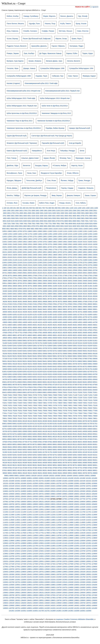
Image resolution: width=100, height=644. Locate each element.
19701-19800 (73, 255)
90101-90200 (83, 447)
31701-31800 (37, 289)
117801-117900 (56, 533)
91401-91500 (22, 452)
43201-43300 (47, 320)
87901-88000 (52, 442)
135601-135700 (80, 590)
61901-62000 (17, 372)
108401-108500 (80, 502)
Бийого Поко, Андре (47, 203)
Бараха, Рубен (72, 53)
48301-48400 (83, 333)
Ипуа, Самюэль (12, 31)
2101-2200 (64, 211)
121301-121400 (91, 543)
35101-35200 (93, 296)
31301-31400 (93, 286)
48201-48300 (73, 333)
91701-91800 (52, 452)
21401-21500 (52, 260)
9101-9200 (72, 226)
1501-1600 (15, 211)
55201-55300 (12, 354)
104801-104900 (32, 491)
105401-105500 (9, 494)
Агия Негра (51, 151)
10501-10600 (7, 231)
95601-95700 (63, 463)
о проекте (95, 7)
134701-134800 (68, 587)
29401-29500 (93, 281)
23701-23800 (93, 265)
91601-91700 (43, 452)
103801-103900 (9, 489)
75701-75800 (67, 408)
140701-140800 (20, 608)
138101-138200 (91, 598)
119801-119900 (9, 541)
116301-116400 (68, 528)
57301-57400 (32, 359)
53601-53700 (43, 348)
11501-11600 (12, 234)
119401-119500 (56, 538)
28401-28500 (87, 278)
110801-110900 (80, 509)
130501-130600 (44, 574)
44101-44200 (43, 322)
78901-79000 (7, 418)
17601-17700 (52, 250)
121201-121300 (80, 543)
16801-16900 (67, 247)
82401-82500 (73, 426)
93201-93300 (12, 457)
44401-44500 (73, 322)
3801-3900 (15, 216)
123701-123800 (91, 551)
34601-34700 (43, 296)
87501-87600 (12, 442)
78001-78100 (12, 416)
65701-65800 (17, 382)
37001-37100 (93, 302)
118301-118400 (20, 535)
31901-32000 (57, 289)
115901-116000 (20, 528)
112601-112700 (9, 517)
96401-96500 (47, 465)
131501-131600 (68, 577)
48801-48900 (37, 335)
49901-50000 (52, 338)
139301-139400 (44, 603)
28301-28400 (77, 278)
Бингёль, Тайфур (13, 195)
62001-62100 (27, 372)
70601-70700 (32, 395)
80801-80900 (7, 424)
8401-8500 (15, 226)
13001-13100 (67, 237)
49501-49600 (12, 338)
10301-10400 (83, 229)
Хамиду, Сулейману (31, 16)
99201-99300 (43, 473)
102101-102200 (91, 481)
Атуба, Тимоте (65, 24)
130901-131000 (91, 574)
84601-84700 (7, 434)
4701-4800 (89, 216)
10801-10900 (37, 231)
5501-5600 (60, 218)
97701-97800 (83, 468)
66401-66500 (87, 382)
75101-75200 (7, 408)
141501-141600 (26, 611)
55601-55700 (52, 354)
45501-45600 (87, 325)
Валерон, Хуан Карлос (15, 61)
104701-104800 (20, 491)
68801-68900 (43, 390)
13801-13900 (52, 239)
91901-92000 (73, 452)
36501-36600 (43, 302)
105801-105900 (56, 494)
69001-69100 (63, 390)
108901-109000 (44, 504)
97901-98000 (7, 470)
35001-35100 (83, 296)
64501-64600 (87, 377)
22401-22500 (57, 263)
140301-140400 (68, 605)
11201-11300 (77, 231)
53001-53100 (77, 346)
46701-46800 (17, 330)
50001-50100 (63, 338)
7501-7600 (36, 224)
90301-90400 (7, 450)
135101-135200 (20, 590)
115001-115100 (9, 525)
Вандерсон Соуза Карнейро (51, 173)
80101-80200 (32, 421)
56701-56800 (67, 356)
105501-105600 (20, 494)
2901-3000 (36, 213)
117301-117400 (91, 530)
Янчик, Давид (12, 188)
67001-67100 (52, 385)
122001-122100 (80, 546)
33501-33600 (27, 294)
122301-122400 (20, 548)
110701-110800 (68, 509)
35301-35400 (17, 299)
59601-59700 (73, 364)
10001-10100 (53, 229)
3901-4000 (23, 216)
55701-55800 (63, 354)
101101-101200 (68, 478)
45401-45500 (77, 325)
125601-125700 (32, 559)
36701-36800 (63, 302)
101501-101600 (20, 481)
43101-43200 (37, 320)
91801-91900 (63, 452)
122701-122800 (68, 548)
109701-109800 (44, 507)
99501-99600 (73, 473)
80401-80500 (63, 421)
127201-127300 (32, 564)
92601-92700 (47, 455)
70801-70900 (52, 395)
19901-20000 (93, 255)
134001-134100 (80, 585)
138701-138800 (68, 600)
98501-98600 (67, 470)
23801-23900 (7, 268)
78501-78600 (63, 416)
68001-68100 (57, 387)
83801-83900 (22, 431)
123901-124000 (20, 554)
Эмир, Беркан (57, 195)
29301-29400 (83, 281)
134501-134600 (44, 587)
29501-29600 (7, 283)
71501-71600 (27, 398)
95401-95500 (43, 463)
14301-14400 (7, 242)
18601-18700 (57, 252)
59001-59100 (12, 364)
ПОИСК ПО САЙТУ (82, 7)
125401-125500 (9, 559)
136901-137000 (44, 595)
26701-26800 (12, 276)
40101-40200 (22, 312)
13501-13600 (22, 239)
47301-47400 (77, 330)
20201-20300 (27, 257)
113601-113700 (32, 520)
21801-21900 (93, 260)
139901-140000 (20, 605)
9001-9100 (64, 226)
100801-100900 (32, 478)
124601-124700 (9, 556)
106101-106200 (91, 494)
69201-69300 (83, 390)
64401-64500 (77, 377)
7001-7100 (89, 221)
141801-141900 (62, 611)
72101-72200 (87, 398)
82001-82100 (32, 426)
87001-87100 (57, 439)
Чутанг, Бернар (12, 39)
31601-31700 (27, 289)
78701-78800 (83, 416)
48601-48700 (17, 335)
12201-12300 (83, 234)
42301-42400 (52, 317)
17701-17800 (63, 250)
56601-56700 (57, 356)
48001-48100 (52, 333)
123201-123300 (32, 551)
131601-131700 (80, 577)
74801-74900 (73, 405)
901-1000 (62, 208)
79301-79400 (47, 418)
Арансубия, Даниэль (39, 46)
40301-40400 (43, 312)
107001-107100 (9, 499)
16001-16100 (83, 244)
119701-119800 (91, 538)
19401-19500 (43, 255)
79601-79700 (77, 418)
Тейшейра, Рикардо (68, 151)
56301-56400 (27, 356)
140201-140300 (56, 605)
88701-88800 (37, 444)
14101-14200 (83, 239)
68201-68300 (77, 387)
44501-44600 (83, 322)
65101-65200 (52, 379)
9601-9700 (18, 229)
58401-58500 (47, 361)
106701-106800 (68, 496)
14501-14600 (27, 242)
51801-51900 (52, 343)
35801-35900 (67, 299)
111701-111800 (91, 512)
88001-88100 (63, 442)
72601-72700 (43, 400)
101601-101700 (32, 481)
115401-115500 (56, 525)
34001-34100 (77, 294)
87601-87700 (22, 442)
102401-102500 (32, 483)
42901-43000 (17, 320)
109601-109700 (32, 507)
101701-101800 (44, 481)
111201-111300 (32, 512)
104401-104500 (80, 489)
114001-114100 (80, 520)
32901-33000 (63, 291)
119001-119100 (9, 538)
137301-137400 (91, 595)
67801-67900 (37, 387)
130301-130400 (20, 574)
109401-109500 (9, 507)
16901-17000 (77, 247)
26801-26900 (22, 276)
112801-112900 (32, 517)
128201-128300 (56, 567)
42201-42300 (43, 317)
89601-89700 (32, 447)
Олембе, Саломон (30, 31)
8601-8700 (31, 226)
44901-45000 (27, 325)
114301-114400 (20, 522)
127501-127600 (68, 564)
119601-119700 (80, 538)
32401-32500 (12, 291)
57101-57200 (12, 359)
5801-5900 (85, 218)
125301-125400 (91, 556)
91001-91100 (77, 450)
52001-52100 (73, 343)
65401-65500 (83, 379)
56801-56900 (77, 356)
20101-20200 (17, 257)
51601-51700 (32, 343)
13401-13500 (12, 239)
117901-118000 (68, 533)
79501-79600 (67, 418)
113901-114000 (68, 520)
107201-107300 (32, 499)
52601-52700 (37, 346)
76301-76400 (32, 411)
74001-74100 (87, 403)
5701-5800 (77, 218)
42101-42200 (32, 317)
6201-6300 (23, 221)
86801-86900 (37, 439)
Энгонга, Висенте (74, 61)
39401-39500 (47, 309)
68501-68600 (12, 390)
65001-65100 (43, 379)
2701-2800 (19, 213)
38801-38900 (83, 307)
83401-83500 (77, 429)
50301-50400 (93, 338)
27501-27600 (93, 276)
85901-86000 (43, 437)
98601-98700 (77, 470)
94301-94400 (27, 460)
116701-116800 (20, 530)
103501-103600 (68, 486)
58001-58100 (7, 361)
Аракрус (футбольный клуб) (80, 128)
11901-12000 (52, 234)
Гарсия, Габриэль (58, 46)
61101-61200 (32, 369)
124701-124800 (20, 556)
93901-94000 (83, 457)
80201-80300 (43, 421)
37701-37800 (67, 304)
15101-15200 (87, 242)
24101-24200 (37, 268)
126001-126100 (80, 559)
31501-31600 (17, 289)
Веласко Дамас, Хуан (54, 61)
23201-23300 (43, 265)
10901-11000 (47, 231)
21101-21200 (22, 260)
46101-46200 (52, 328)
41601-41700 (77, 315)
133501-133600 (20, 585)
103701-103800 (91, 486)
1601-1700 (23, 211)
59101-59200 (22, 364)
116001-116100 (32, 528)
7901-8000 (69, 224)
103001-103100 (9, 486)
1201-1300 (86, 208)
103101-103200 (20, 486)
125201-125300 (80, 556)
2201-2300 (72, 211)
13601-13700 (32, 239)
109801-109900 (56, 507)
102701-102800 (68, 483)
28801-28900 (32, 281)
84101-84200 (52, 431)
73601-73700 (47, 403)
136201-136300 (56, 593)
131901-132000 (20, 580)
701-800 (48, 208)
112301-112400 (68, 515)
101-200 (10, 208)
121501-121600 (20, 546)
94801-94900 (77, 460)
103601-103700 (80, 486)
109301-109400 (91, 504)
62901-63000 (22, 374)
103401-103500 (56, 486)
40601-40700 (73, 312)
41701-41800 (87, 315)
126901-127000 (91, 561)
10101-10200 (63, 229)
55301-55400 (22, 354)
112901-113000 (44, 517)
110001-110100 (80, 507)
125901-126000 (68, 559)
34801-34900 (63, 296)
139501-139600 (68, 603)
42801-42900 (7, 320)
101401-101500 (9, 481)
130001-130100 (80, 572)
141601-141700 (38, 611)
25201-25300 (52, 270)
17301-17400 (22, 250)
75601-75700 (57, 408)
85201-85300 (67, 434)
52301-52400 (7, 346)
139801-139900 (9, 605)
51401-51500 (12, 343)
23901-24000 (17, 268)
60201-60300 (37, 367)
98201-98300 (37, 470)
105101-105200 (68, 491)
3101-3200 (52, 213)
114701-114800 (68, 522)
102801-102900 (80, 483)
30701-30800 (32, 286)
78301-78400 (43, 416)
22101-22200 (27, 263)
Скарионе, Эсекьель (86, 188)
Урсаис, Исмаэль (35, 61)
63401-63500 (73, 374)
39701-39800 (77, 309)
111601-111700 (80, 512)
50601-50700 (27, 341)
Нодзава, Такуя (41, 76)
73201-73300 (7, 403)
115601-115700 (80, 525)
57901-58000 (93, 359)
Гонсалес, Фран (13, 68)
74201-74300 (12, 405)
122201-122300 (9, 548)
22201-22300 (37, 263)
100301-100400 (66, 476)
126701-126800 (68, 561)
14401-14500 (17, 242)
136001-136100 (32, 593)
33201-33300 (93, 291)
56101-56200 (7, 356)
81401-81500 (67, 424)
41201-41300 (37, 315)
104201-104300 (56, 489)
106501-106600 (44, 496)
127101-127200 (20, 564)
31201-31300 (83, 286)
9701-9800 (27, 229)
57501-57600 (52, 359)
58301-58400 (37, 361)
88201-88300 (83, 442)
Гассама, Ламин (28, 203)
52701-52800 (47, 346)
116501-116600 (91, 528)
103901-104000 (20, 489)
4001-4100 (31, 216)
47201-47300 (67, 330)
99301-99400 (52, 473)
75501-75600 (47, 408)
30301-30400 (87, 283)
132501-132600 (91, 580)
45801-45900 (22, 328)
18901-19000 (87, 252)
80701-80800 (93, 421)
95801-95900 (83, 463)
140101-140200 (44, 605)
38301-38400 (32, 307)
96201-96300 (27, 465)
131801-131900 (9, 580)
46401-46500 (83, 328)
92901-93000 (77, 455)
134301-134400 (20, 587)
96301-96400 (37, 465)
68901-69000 (52, 390)
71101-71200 (83, 395)
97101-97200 (22, 468)
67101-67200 (63, 385)
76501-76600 (52, 411)
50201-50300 (83, 338)
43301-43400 (57, 320)
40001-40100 (12, 312)
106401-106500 (32, 496)
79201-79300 (37, 418)
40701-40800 (83, 312)
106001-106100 (80, 494)
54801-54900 (67, 351)
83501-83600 (87, 429)
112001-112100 (32, 515)
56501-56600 (47, 356)
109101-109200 (68, 504)
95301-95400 (32, 463)
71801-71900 (57, 398)
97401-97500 (52, 468)
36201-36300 (12, 302)
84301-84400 (73, 431)
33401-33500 (17, 294)
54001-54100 (83, 348)
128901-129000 (44, 569)
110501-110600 (44, 509)
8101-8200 (85, 224)
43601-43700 (87, 320)
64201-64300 (57, 377)
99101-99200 (32, 473)
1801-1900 (40, 211)
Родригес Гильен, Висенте (17, 46)
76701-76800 (73, 411)
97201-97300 (32, 468)
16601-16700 (47, 247)
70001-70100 (67, 392)
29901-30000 (47, 283)
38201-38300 (22, 307)
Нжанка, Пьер (50, 24)
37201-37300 (17, 304)
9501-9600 (10, 229)
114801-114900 (80, 522)
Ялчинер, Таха (65, 158)
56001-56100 (93, 354)
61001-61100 (22, 369)
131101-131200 (20, 577)
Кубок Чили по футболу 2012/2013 (55, 106)
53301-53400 (12, 348)
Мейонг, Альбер (13, 16)
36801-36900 (73, 302)
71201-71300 (93, 395)
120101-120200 (44, 541)
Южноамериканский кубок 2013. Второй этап (23, 91)
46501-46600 (93, 328)
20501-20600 (57, 257)
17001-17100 (87, 247)
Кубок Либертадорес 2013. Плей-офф (21, 98)
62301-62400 (57, 372)
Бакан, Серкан (90, 195)
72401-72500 (22, 400)
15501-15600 (32, 244)
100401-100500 (78, 476)
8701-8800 (40, 226)
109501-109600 (20, 507)
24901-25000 (22, 270)
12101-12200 (73, 234)
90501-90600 (27, 450)
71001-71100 (73, 395)
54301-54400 (17, 351)
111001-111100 (9, 512)
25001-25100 (32, 270)
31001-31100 (63, 286)
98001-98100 (17, 470)
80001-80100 (22, 421)
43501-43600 (77, 320)
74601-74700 (52, 405)
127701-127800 (91, 564)
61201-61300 (43, 369)
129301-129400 (91, 569)
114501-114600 (44, 522)
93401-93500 (32, 457)
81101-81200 (37, 424)
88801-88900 (47, 444)
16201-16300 (7, 247)
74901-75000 (83, 405)
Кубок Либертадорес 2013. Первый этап (22, 106)
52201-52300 (93, 343)
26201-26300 (57, 273)
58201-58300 (27, 361)
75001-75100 (93, 405)
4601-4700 (81, 216)
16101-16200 (93, 244)
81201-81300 (47, 424)
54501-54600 (37, 351)
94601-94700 (57, 460)
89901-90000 (63, 447)
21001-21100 (12, 260)
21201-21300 (32, 260)
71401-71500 (17, 398)
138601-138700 (56, 600)
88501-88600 (17, 444)
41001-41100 (17, 315)
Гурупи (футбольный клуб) (17, 136)
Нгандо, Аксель (65, 203)
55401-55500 (32, 354)
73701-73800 (57, 403)
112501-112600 (91, 515)
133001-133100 (56, 582)
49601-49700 (22, 338)
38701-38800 (73, 307)
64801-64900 (22, 379)
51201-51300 (87, 341)
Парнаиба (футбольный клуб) (53, 143)
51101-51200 (77, 341)
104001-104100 (32, 489)
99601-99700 (83, 473)
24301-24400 (57, 268)
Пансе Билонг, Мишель (15, 24)
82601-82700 (93, 426)
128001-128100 (32, 567)
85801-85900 (32, 437)
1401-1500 (7, 211)
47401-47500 (87, 330)
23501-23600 (73, 265)
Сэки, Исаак (51, 180)
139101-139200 (20, 603)
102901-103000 (91, 483)
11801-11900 (43, 234)
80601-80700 (83, 421)
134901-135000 (91, 587)
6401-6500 (40, 221)
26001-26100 (37, 273)
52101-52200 (83, 343)
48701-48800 (27, 335)
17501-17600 (43, 250)
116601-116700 (9, 530)
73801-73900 (67, 403)
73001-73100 (83, 400)
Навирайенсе (37, 151)
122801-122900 (80, 548)
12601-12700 (27, 237)
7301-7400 (19, 224)
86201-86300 (73, 437)
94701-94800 (67, 460)
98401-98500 (57, 470)
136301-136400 (68, 593)
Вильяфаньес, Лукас (14, 173)
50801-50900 (47, 341)
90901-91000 (67, 450)
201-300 (16, 208)
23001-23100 (22, 265)
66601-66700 (12, 385)
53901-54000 (73, 348)
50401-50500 (7, 341)
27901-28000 (37, 278)
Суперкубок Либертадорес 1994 (81, 68)
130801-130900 (80, 574)
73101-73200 (93, 400)
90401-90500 (17, 450)
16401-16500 (27, 247)
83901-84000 (32, 431)
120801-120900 (32, 543)
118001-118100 (80, 533)
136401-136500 (80, 593)
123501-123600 (68, 551)
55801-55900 (73, 354)
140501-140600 (91, 605)
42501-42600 (73, 317)
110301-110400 (20, 509)
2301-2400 (81, 211)
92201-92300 (7, 455)
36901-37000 (83, 302)
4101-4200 (40, 216)
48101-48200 (63, 333)
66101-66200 (57, 382)
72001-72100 (77, 398)
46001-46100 (43, 328)
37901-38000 (87, 304)
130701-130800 (68, 574)
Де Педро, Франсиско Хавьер (50, 53)
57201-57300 (22, 359)
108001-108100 (32, 502)
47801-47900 (32, 333)
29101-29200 (63, 281)
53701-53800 (52, 348)
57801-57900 (83, 359)
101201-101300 (80, 478)
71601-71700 (37, 398)
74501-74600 (43, 405)
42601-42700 (83, 317)
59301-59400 (43, 364)
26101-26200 (47, 273)
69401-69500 (7, 392)
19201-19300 (22, 255)
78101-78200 (22, 416)
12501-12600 (17, 237)
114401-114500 (32, 522)
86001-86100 (52, 437)
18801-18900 (77, 252)
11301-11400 (87, 231)
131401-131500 (56, 577)
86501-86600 (7, 439)
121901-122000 (68, 546)
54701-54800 (57, 351)
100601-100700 (9, 478)
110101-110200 (91, 507)
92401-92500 (27, 455)
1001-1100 (69, 208)
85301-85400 (77, 434)
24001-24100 (27, 268)
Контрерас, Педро (76, 46)
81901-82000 (22, 426)
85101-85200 (57, 434)
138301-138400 (20, 600)
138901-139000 (91, 600)
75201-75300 (17, 408)
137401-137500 (9, 598)
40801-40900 (93, 312)
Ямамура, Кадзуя (89, 76)
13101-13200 (77, 237)
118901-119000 (91, 535)
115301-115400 (44, 525)
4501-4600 (72, 216)
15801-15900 (63, 244)
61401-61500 (63, 369)
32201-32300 (87, 289)
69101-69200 (73, 390)
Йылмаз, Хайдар (67, 180)
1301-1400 (94, 208)
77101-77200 (17, 413)
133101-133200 (68, 582)
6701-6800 (64, 221)
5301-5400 (44, 218)
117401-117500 (9, 533)
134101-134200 (91, 585)
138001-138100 (80, 598)
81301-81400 (57, 424)
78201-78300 (32, 416)
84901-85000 (37, 434)
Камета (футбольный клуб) (17, 151)
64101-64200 (47, 377)
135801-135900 (9, 593)
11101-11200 (67, 231)
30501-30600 (12, 286)
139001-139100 (9, 603)
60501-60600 (67, 367)
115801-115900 (9, 528)
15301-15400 (12, 244)
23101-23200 (32, 265)
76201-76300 (22, 411)
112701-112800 (20, 517)
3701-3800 (7, 216)
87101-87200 (67, 439)
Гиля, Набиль (81, 203)
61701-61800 (93, 369)
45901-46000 (32, 328)
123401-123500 (56, 551)
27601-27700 (7, 278)
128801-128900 (32, 569)
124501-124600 (91, 554)
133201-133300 (80, 582)
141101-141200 (68, 608)
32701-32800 (43, 291)
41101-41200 (27, 315)
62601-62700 (87, 372)
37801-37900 (77, 304)
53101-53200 (87, 346)
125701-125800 (44, 559)
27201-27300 (63, 276)
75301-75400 (27, 408)
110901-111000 (91, 509)
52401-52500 (17, 346)
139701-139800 (91, 603)
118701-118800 (68, 535)
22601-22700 (77, 263)
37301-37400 (27, 304)
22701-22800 (87, 263)
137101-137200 (68, 595)
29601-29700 (17, 283)
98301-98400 (47, 470)
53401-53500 (22, 348)
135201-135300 (32, 590)
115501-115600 (68, 525)
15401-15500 (22, 244)
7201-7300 (11, 224)
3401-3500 (77, 213)
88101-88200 (73, 442)
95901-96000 (93, 463)
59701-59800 (83, 364)
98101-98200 (27, 470)
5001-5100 (19, 218)
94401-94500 (37, 460)
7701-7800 (52, 224)
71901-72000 (67, 398)
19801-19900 (83, 255)
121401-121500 (9, 546)
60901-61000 (12, 369)
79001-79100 (17, 418)
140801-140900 (32, 608)
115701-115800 (91, 525)
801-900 (55, 208)
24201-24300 (47, 268)
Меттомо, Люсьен (66, 31)
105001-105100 (56, 491)
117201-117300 (80, 530)
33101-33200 (83, 291)
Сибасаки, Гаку (58, 76)
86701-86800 (27, 439)
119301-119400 (44, 538)
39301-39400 (37, 309)
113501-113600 (20, 520)
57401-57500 (43, 359)
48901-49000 (47, 335)
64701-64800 (12, 379)
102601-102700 (56, 483)
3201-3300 (60, 213)
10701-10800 (27, 231)
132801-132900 (32, 582)
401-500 (29, 208)
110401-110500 (32, 509)
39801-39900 (87, 309)
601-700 (42, 208)
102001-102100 (80, 481)
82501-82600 (83, 426)
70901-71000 (63, 395)
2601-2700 (11, 213)
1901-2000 (48, 211)
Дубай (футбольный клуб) (31, 188)
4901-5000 (11, 218)
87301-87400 (87, 439)
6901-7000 (81, 221)
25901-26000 (27, 273)
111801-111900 (9, 515)
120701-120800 (20, 543)
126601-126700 (56, 561)
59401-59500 (52, 364)
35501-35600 (37, 299)
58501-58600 (57, 361)
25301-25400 (63, 270)
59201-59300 (32, 364)
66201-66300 (67, 382)
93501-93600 (43, 457)
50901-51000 (57, 341)
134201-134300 (9, 587)
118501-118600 (44, 535)
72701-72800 (52, 400)
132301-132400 (68, 580)
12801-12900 (47, 237)
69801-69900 (47, 392)
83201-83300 (57, 429)
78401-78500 (52, 416)
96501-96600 (57, 465)
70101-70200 (77, 392)
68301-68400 (87, 387)
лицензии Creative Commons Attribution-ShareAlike (75, 619)
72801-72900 (63, 400)
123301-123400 (44, 551)
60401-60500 (57, 367)
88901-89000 (57, 444)
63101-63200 (43, 374)
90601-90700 (37, 450)
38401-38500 (43, 307)
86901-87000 (47, 439)
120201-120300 (56, 541)
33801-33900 (57, 294)
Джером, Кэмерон (73, 195)
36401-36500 (32, 302)
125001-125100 (56, 556)
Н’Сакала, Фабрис (60, 165)
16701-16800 (57, 247)
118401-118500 (32, 535)
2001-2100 (56, 211)
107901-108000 (20, 502)
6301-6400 (31, 221)
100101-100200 (43, 476)
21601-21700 (73, 260)
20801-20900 (87, 257)
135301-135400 (44, 590)
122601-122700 (56, 548)
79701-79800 (87, 418)
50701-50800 (37, 341)
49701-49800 (32, 338)
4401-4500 (64, 216)
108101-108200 (44, 502)
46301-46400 (73, 328)
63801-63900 (17, 377)
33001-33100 (73, 291)
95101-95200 (12, 463)
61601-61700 (83, 369)
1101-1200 (78, 208)
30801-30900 (43, 286)
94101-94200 (7, 460)
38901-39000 (93, 307)
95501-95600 (52, 463)
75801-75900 (77, 408)
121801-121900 (56, 546)
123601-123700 (80, 551)
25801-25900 (17, 273)
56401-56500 (37, 356)
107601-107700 (80, 499)
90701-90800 (47, 450)
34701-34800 (52, 296)
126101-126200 (91, 559)
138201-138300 (9, 600)
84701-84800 (17, 434)
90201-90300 (93, 447)
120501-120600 (91, 541)
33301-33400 (7, 294)
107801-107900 (9, 502)
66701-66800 (22, 385)
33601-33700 (37, 294)
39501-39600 (57, 309)
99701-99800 (93, 473)
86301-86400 (83, 437)
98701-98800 (87, 470)
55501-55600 (43, 354)
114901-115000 (91, 522)
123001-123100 (9, 551)
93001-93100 (87, 455)
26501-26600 (87, 273)
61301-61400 (52, 369)
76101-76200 (12, 411)
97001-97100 (12, 468)
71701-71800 (47, 398)
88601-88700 (27, 444)
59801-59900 (93, 364)
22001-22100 (17, 263)
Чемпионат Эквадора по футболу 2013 (56, 113)
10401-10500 (93, 229)
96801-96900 (87, 465)
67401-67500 (93, 385)
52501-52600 (27, 346)
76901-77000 (93, 411)
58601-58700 (67, 361)
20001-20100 (7, 257)
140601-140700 (9, 608)
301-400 (23, 208)
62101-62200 (37, 372)
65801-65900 (27, 382)
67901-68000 (47, 387)
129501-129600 (20, 572)
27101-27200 (52, 276)
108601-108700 (9, 504)
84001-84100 (43, 431)
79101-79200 (27, 418)
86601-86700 (17, 439)
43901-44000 (22, 322)
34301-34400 (12, 296)
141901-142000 (74, 611)
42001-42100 (22, 317)
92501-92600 (37, 455)
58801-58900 (87, 361)
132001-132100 (32, 580)
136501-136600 (91, 593)
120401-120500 (80, 541)
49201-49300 (77, 335)
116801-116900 (32, 530)
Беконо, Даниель (67, 16)
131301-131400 (44, 577)
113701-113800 (44, 520)
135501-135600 (68, 590)
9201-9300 (81, 226)
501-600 (35, 208)
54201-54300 (7, 351)
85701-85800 (22, 437)
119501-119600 (68, 538)
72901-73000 (73, 400)
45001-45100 (37, 325)
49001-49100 (57, 335)
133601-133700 (32, 585)
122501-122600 (44, 548)
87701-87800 (32, 442)
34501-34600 (32, 296)
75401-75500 (37, 408)
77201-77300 (27, 413)
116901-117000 (44, 530)
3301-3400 (69, 213)
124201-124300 (56, 554)
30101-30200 (67, 283)
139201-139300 (32, 603)
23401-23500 (63, 265)
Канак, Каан (32, 173)
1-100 (4, 208)
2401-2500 (89, 211)
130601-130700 (56, 574)
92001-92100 (83, 452)
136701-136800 (20, 595)
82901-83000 (27, 429)
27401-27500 (83, 276)
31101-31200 (73, 286)
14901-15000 (67, 242)
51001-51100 (67, 341)
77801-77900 (87, 413)
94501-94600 (47, 460)
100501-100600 (90, 476)
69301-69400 (93, 390)
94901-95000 (87, 460)
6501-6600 (48, 221)
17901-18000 (83, 250)
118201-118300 (9, 535)
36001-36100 (87, 299)
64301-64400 (67, 377)
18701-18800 (67, 252)
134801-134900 (80, 587)
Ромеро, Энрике (13, 53)
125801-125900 (56, 559)
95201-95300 (22, 463)
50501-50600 (17, 341)
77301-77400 (37, 413)
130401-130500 (32, 574)
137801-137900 (56, 598)
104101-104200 (44, 489)
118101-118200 (91, 533)
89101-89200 (77, 444)
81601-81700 (87, 424)
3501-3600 (85, 213)
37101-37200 (7, 304)
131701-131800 (91, 577)
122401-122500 (32, 548)
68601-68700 (22, 390)
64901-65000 (32, 379)
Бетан (82, 151)
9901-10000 (43, 229)
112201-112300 (56, 515)
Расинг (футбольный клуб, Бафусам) (37, 39)
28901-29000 (43, 281)
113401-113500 (9, 520)
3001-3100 (44, 213)
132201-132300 (56, 580)
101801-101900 (56, 481)
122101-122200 (91, 546)
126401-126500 (32, 561)
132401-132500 (80, 580)
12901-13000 (57, 237)
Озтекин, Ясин (12, 203)
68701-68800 (32, 390)
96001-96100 (7, 465)
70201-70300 (87, 392)
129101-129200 (68, 569)
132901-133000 (44, 582)
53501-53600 (32, 348)
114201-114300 (9, 522)
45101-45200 (47, 325)
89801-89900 (52, 447)
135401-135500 (56, 590)
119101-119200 (20, 538)
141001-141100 (56, 608)
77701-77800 (77, 413)
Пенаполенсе (51, 188)
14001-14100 (73, 239)
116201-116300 (56, 528)
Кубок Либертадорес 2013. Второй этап (55, 98)
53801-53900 (63, 348)
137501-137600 (20, 598)
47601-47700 (12, 333)
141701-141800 (50, 611)
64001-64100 (37, 377)
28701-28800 (22, 281)
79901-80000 (12, 421)
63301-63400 (63, 374)
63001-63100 (32, 374)
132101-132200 (44, 580)
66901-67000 (43, 385)
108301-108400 (68, 502)
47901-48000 (43, 333)
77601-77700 (67, 413)
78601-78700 (73, 416)
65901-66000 (37, 382)
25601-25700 (93, 270)
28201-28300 (67, 278)
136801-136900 (32, 595)
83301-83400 (67, 429)
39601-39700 (67, 309)
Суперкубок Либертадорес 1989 (19, 76)
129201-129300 (80, 569)
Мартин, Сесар (61, 39)
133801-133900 (56, 585)
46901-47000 (37, 330)
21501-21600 (63, 260)
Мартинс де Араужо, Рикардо (35, 195)
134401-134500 (32, 587)
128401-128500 (80, 567)
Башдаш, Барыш (41, 165)
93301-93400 (22, 457)
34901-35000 (73, 296)
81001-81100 (27, 424)
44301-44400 (63, 322)
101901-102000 (68, 481)
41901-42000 (12, 317)
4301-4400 (56, 216)
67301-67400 (83, 385)
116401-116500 (80, 528)
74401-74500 (32, 405)
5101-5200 (27, 218)
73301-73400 (17, 403)
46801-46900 (27, 330)
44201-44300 (52, 322)
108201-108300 (56, 502)
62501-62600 (77, 372)
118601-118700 (56, 535)
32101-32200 (77, 289)
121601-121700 (32, 546)
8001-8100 (77, 224)
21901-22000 (7, 263)
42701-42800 (93, 317)
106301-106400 (20, 496)
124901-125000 (44, 556)
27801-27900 (27, 278)
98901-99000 (12, 473)
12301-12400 (93, 234)
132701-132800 (20, 582)
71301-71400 (7, 398)
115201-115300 (32, 525)
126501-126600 (44, 561)
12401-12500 (7, 237)
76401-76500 (43, 411)
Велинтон (27, 165)
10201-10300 (73, 229)
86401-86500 (93, 437)
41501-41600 (67, 315)
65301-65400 (73, 379)
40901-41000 (7, 315)
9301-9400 (89, 226)
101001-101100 (56, 478)
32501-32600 (22, 291)
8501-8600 (23, 226)
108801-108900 (32, 504)
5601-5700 (69, 218)
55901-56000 (83, 354)
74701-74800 (63, 405)
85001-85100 (47, 434)
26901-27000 (32, 276)
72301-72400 (12, 400)
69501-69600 (17, 392)
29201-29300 (73, 281)
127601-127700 (80, 564)
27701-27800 (17, 278)
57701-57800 (73, 359)
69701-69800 (37, 392)
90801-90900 (57, 450)
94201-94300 (17, 460)
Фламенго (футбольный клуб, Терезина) (22, 143)
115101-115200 (20, 525)
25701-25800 (7, 273)
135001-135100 (9, 590)
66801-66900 (32, 385)
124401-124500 (80, 554)
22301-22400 (47, 263)
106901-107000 (91, 496)
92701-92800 (57, 455)
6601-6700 (56, 221)
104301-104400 (68, 489)
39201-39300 (27, 309)
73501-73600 (37, 403)
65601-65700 (7, 382)
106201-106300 (9, 496)
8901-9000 (56, 226)
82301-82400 (63, 426)
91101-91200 (87, 450)
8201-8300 (93, 224)
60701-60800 (87, 367)
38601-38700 (63, 307)
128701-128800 (20, 569)
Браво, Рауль (77, 39)
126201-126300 (9, 561)
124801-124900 (32, 556)
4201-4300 (48, 216)
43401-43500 (67, 320)
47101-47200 (57, 330)
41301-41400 (47, 315)
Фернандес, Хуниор (83, 158)
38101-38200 (12, 307)
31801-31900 (47, 289)
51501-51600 (22, 343)
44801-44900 (17, 325)
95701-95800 (73, 463)
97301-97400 (43, 468)
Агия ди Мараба (75, 143)
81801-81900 (12, 426)
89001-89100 (67, 444)
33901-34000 (67, 294)
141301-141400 (91, 608)
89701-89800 (43, 447)
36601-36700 (52, 302)
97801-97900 (93, 468)
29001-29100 (52, 281)
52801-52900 (57, 346)
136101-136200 (44, 593)
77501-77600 (57, 413)
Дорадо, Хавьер (29, 68)
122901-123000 (91, 548)
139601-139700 (80, 603)
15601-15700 (43, 244)
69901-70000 (57, 392)
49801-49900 (43, 338)
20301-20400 (37, 257)
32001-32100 (67, 289)
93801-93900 (73, 457)
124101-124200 (44, 554)
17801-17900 (73, 250)
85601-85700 (12, 437)
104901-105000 (44, 491)
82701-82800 (7, 429)
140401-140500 (80, 605)
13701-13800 (43, 239)
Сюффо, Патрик (48, 31)
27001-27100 (43, 276)
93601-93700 (52, 457)
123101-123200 (20, 551)
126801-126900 (80, 561)
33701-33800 (47, 294)
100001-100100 (31, 476)
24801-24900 (12, 270)
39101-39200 (17, 309)
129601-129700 (32, 572)
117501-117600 (20, 533)
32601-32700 (32, 291)
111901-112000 (20, 515)
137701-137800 (44, 598)
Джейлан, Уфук (12, 165)
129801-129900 (56, 572)
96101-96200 (17, 465)
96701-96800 (77, 465)
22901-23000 (12, 265)
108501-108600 (91, 502)
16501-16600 (37, 247)
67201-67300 (73, 385)
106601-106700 (56, 496)
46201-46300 (63, 328)
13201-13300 (87, 237)
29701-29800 (27, 283)
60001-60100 (17, 367)
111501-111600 (68, 512)
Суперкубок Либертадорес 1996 (52, 68)
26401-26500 (77, 273)
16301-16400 (17, 247)
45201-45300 (57, 325)
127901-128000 (20, 567)
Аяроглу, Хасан (77, 165)
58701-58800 (77, 361)
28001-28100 (47, 278)
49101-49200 (67, 335)
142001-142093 (85, 611)
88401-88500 (7, 444)
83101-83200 (47, 429)
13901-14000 (63, 239)
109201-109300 (80, 504)
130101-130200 (91, 572)
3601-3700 (93, 213)
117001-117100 (56, 530)
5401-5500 (52, 218)
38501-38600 (52, 307)
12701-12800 (37, 237)
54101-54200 (93, 348)
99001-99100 (22, 473)
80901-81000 (17, 424)
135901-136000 (20, 593)
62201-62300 (47, 372)
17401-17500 (32, 250)
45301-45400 (67, 325)
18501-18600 (47, 252)
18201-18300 (17, 252)
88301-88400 (93, 442)
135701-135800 (91, 590)
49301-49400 (87, 335)
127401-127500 (56, 564)
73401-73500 (27, 403)
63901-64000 (27, 377)
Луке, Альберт (29, 53)
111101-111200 (20, 512)
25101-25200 (43, 270)
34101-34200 (87, 294)
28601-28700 (12, 281)
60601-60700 (77, 367)
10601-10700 (17, 231)
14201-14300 (93, 239)
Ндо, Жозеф (83, 16)
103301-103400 (44, 486)
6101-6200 (15, 221)
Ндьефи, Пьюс (34, 24)
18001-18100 (93, 250)
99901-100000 (19, 476)
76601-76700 (63, 411)
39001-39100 (7, 309)
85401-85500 (87, 434)
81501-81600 (77, 424)
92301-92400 (17, 455)
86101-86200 (63, 437)
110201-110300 (9, 509)
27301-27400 (73, 276)
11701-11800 (32, 234)
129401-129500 (9, 572)
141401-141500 (15, 611)
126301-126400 (20, 561)
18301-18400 (27, 252)
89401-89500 (12, 447)
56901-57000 (87, 356)
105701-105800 (44, 494)
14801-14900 (57, 242)
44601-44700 (93, 322)
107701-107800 (91, 499)
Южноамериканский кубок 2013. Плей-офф (41, 83)
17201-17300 (12, 250)
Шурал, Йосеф (49, 158)
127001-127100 (9, 564)
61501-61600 (73, 369)
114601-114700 (56, 522)
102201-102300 (9, 483)
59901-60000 (7, 367)
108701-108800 (20, 504)
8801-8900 (48, 226)
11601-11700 (22, 234)
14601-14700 (37, 242)
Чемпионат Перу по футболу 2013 (19, 121)
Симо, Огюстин (83, 31)
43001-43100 (27, 320)
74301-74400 (22, 405)
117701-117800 (44, 533)
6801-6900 (72, 221)
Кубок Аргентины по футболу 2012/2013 (22, 113)
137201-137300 (80, 595)
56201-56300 (17, 356)
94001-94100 (93, 457)
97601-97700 (73, 468)
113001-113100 (56, 517)
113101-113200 (68, 517)
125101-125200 (68, 556)
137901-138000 (68, 598)
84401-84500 (83, 431)
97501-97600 (63, 468)
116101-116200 (44, 528)
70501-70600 (22, 395)
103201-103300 (32, 486)
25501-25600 (83, 270)
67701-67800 (27, 387)
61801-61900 (7, 372)
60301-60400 (47, 367)
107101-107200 (20, 499)
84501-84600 (93, 431)
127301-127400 (44, 564)
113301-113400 (91, 517)
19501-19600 (52, 255)
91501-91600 (32, 452)
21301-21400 (43, 260)
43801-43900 (12, 322)
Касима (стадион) (13, 83)
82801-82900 (17, 429)
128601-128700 (9, 569)
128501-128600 (91, 567)
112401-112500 (80, 515)
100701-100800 (20, 478)
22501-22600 (67, 263)
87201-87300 (77, 439)
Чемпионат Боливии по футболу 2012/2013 (53, 121)
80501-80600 (73, 421)
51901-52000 (63, 343)
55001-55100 (87, 351)
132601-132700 (9, 582)
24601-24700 (87, 268)
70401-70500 (12, 395)
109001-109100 (56, 504)
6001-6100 (7, 221)
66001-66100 (47, 382)
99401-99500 (63, 473)
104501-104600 (91, 489)
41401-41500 (57, 315)
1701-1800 (31, 211)
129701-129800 (44, 572)
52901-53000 (67, 346)
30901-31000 (52, 286)
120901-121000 (44, 543)
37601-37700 (57, 304)
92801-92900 (67, 455)
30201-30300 (77, 283)
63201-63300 (52, 374)
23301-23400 (52, 265)
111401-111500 (56, 512)
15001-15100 (77, 242)
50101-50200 (73, 338)
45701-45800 (12, 328)
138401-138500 (32, 600)
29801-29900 (37, 283)
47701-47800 (22, 333)
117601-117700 (32, 533)
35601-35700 (47, 299)
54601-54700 (47, 351)
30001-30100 (57, 283)
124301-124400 (68, 554)
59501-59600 (63, 364)
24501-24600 (77, 268)
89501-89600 (22, 447)
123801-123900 (9, 554)
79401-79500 (57, 418)
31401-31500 (7, 289)
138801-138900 (80, 600)
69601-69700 (27, 392)
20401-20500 (47, 257)
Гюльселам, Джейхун (34, 180)
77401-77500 (47, 413)
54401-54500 (27, 351)
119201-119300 (32, 538)
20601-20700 (67, 257)
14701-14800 (47, 242)
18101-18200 (7, 252)
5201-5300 (36, 218)
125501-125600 (20, 559)
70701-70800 (43, 395)
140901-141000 (44, 608)
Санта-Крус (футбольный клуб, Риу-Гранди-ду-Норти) (52, 136)
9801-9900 (35, 229)
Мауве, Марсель (49, 16)
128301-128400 (68, 567)
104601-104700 (9, 491)
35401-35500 (27, 299)
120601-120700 (9, 543)
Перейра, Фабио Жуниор (55, 128)
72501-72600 (32, 400)
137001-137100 (56, 595)
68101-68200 (67, 387)
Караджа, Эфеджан (14, 180)
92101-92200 (93, 452)
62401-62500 (67, 372)
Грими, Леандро (84, 180)
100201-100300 (55, 476)
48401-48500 (93, 333)
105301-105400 (91, 491)
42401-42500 (63, 317)
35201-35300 (7, 299)
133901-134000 (68, 585)
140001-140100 (32, 605)
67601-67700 (17, 387)
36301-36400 (22, 302)
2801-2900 (27, 213)
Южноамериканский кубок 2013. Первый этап (63, 91)
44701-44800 (7, 325)
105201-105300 (80, 491)
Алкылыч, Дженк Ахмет (30, 158)
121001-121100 (56, 543)
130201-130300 (9, 574)
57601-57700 (63, 359)
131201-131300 (32, 577)
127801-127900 (9, 567)
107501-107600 (68, 499)
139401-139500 (56, 603)
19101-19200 (12, 255)
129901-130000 (68, 572)
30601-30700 (22, 286)
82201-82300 (52, 426)
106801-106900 (80, 496)
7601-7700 (44, 224)
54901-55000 (77, 351)
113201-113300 (80, 517)
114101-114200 (91, 520)
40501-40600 (63, 312)
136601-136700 (9, 595)
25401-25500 (73, 270)
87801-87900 (43, 442)
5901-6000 (93, 218)
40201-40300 (32, 312)
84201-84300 (63, 431)
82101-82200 (43, 426)
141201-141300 (80, 608)
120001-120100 (32, 541)
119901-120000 (20, 541)
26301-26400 (67, 273)
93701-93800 (63, 457)
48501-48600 (7, 335)
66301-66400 (77, 382)
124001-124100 (32, 554)
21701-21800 (83, 260)
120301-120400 (68, 541)
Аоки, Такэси (73, 76)
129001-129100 (56, 569)
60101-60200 (27, 367)
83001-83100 (37, 429)
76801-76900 (83, 411)
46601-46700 (7, 330)
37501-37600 (47, 304)
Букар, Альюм (81, 24)
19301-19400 (32, 255)
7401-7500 (27, 224)
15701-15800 (52, 244)
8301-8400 (7, 226)
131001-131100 (9, 577)
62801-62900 (12, 374)
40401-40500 (52, 312)
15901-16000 (73, 244)
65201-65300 (63, 379)
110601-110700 (56, 509)
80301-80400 (52, 421)
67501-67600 (7, 387)
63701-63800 (7, 377)
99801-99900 (9, 476)
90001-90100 (73, 447)
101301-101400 (91, 478)
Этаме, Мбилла (73, 173)
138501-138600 (44, 600)
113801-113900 (56, 520)
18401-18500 (37, 252)
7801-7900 (60, 224)
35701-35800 (57, 299)
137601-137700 (32, 598)
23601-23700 (83, 265)
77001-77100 (7, 413)
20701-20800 (77, 257)
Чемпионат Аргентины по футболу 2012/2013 (24, 128)
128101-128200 (44, 567)
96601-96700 (67, 465)
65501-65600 (93, 379)
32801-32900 (52, 291)
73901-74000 (77, 403)
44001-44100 (32, 322)
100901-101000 (44, 478)
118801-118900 (80, 535)
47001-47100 (47, 330)
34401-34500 (22, 296)
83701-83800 (12, 431)
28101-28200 (57, 278)
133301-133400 (91, 582)
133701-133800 (44, 585)
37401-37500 (37, 304)
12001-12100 (63, 234)
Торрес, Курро (88, 53)
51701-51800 (43, 343)
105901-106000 (68, 494)
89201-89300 (87, 444)
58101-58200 (17, 361)
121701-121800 (44, 546)
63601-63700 (93, 374)
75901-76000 (87, 408)
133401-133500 (9, 585)
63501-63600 (83, 374)
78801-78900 (93, 416)
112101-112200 (44, 515)
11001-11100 (57, 231)
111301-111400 (44, 512)
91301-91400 (12, 452)
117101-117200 (68, 530)
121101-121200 (68, 543)
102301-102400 (20, 483)
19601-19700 (63, 255)
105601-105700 (32, 494)
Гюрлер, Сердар (67, 188)
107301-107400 (44, 499)
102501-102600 (44, 483)
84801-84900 (27, 434)
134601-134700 (56, 587)
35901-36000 (77, 299)
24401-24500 (67, 268)
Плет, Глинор (11, 158)
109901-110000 (68, 507)
